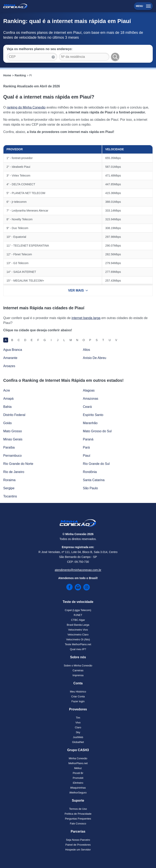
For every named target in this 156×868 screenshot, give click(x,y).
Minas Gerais (13, 439)
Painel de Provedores (78, 845)
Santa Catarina (94, 480)
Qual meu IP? (78, 649)
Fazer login (78, 701)
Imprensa (78, 675)
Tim (78, 718)
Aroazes (9, 366)
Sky (78, 732)
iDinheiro (78, 783)
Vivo (78, 723)
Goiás (8, 423)
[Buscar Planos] (115, 57)
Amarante (10, 358)
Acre (7, 390)
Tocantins (10, 496)
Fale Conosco (78, 824)
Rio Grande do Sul (96, 464)
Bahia (7, 407)
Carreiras (78, 670)
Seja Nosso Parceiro (78, 840)
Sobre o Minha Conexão (78, 666)
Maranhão (90, 423)
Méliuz (78, 768)
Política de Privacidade (78, 814)
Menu (143, 6)
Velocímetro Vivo (78, 630)
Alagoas (89, 390)
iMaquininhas (78, 788)
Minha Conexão (78, 758)
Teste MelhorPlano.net (78, 644)
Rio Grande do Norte (18, 464)
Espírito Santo (93, 415)
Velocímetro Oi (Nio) (78, 639)
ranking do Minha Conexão (26, 107)
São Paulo (90, 488)
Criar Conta (78, 696)
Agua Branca (13, 350)
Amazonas (91, 399)
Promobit (78, 778)
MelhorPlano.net (78, 763)
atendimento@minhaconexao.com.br (78, 570)
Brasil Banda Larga (78, 625)
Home (7, 75)
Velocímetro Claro (78, 635)
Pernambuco (12, 456)
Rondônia (90, 472)
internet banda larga (86, 318)
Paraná (88, 439)
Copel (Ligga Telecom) (78, 610)
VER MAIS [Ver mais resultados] (78, 290)
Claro (78, 727)
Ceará (87, 407)
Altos (87, 350)
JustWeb (78, 737)
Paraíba (9, 447)
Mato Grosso (13, 431)
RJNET (78, 615)
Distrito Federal (14, 415)
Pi (30, 75)
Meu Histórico (78, 692)
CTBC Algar (78, 620)
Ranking (20, 75)
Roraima (9, 480)
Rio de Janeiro (14, 472)
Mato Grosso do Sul (97, 431)
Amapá (8, 399)
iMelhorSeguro (78, 793)
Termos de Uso (78, 809)
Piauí (87, 456)
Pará (86, 447)
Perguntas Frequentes (78, 819)
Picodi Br (78, 773)
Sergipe (9, 488)
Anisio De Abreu (95, 358)
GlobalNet (78, 742)
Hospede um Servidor (78, 850)
